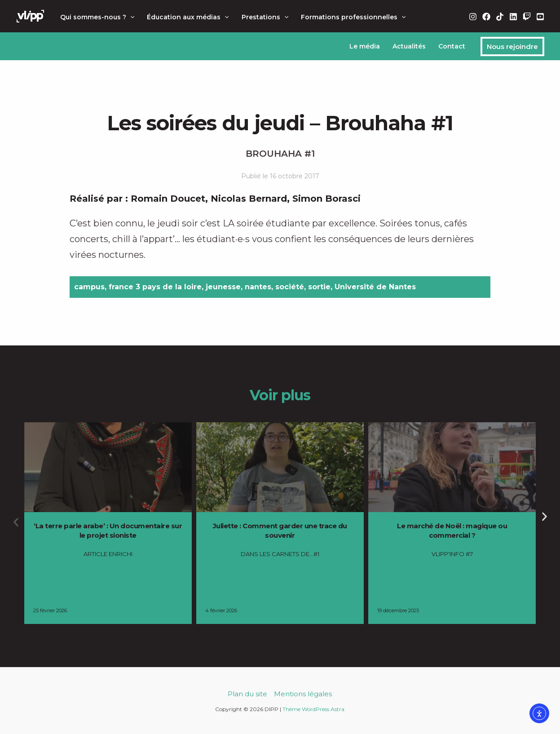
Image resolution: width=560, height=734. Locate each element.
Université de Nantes (375, 287)
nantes (258, 287)
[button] (130, 17)
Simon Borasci (326, 199)
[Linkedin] (513, 17)
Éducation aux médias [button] (188, 17)
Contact (452, 46)
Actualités (409, 46)
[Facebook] (486, 17)
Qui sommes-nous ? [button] (97, 17)
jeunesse (223, 287)
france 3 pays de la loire (155, 287)
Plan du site (247, 694)
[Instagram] (473, 17)
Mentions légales (303, 694)
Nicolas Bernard (249, 199)
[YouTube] (540, 17)
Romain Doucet (168, 199)
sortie (319, 287)
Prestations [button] (265, 17)
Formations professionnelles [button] (353, 17)
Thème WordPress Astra (313, 709)
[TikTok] (500, 17)
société (290, 287)
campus (89, 287)
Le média (365, 46)
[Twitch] (527, 17)
